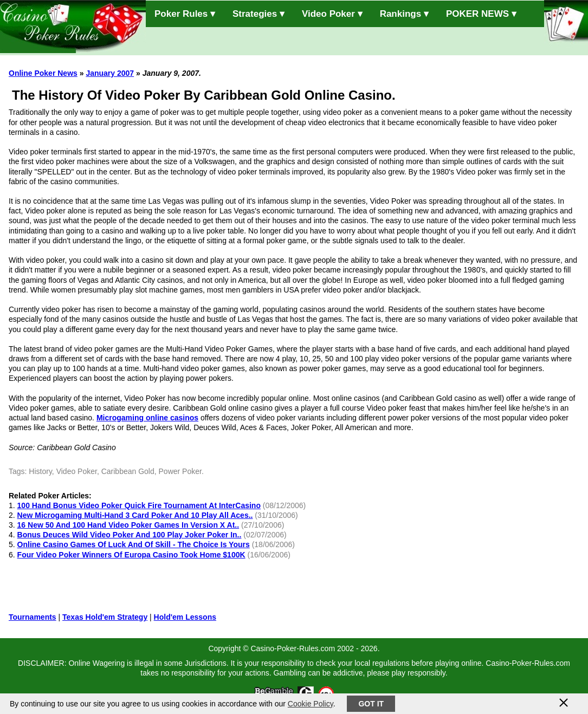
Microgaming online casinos (147, 418)
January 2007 (110, 73)
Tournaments (33, 617)
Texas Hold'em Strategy (105, 617)
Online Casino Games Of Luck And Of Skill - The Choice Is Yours (134, 544)
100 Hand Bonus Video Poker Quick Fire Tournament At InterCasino (139, 505)
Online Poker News (43, 73)
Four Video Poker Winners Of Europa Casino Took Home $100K (131, 555)
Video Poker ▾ (332, 14)
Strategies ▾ (259, 14)
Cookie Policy (311, 704)
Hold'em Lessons (185, 617)
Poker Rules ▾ (185, 14)
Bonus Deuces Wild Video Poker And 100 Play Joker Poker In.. (130, 535)
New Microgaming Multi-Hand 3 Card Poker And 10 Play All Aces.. (135, 515)
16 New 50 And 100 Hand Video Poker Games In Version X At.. (128, 525)
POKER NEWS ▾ (481, 14)
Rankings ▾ (404, 14)
